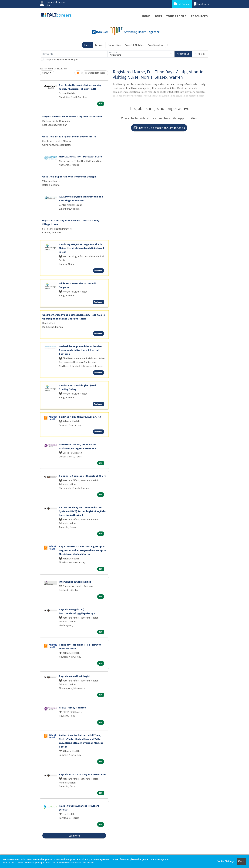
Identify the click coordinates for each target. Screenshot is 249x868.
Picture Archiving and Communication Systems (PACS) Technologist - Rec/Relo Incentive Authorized (82, 511)
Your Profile (177, 16)
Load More (74, 836)
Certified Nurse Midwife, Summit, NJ (80, 417)
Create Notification (95, 73)
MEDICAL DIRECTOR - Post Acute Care (80, 157)
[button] (200, 54)
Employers (201, 4)
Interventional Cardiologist (75, 582)
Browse (99, 45)
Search (87, 45)
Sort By (46, 73)
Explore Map (114, 45)
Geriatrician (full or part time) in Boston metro (69, 136)
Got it (241, 861)
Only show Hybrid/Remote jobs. (62, 59)
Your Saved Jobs (157, 45)
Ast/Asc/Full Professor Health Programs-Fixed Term (72, 116)
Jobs (158, 16)
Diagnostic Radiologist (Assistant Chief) (82, 476)
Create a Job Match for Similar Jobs (159, 128)
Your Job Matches (135, 45)
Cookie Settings (225, 861)
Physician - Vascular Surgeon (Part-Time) (82, 774)
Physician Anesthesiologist (75, 676)
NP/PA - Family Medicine (72, 708)
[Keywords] (74, 54)
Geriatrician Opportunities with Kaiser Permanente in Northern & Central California (81, 350)
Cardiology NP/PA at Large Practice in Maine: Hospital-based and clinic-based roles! (81, 248)
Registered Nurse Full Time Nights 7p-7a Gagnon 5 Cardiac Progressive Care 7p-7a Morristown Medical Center (83, 550)
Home (146, 16)
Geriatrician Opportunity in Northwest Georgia (69, 177)
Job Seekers (182, 4)
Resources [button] (199, 16)
